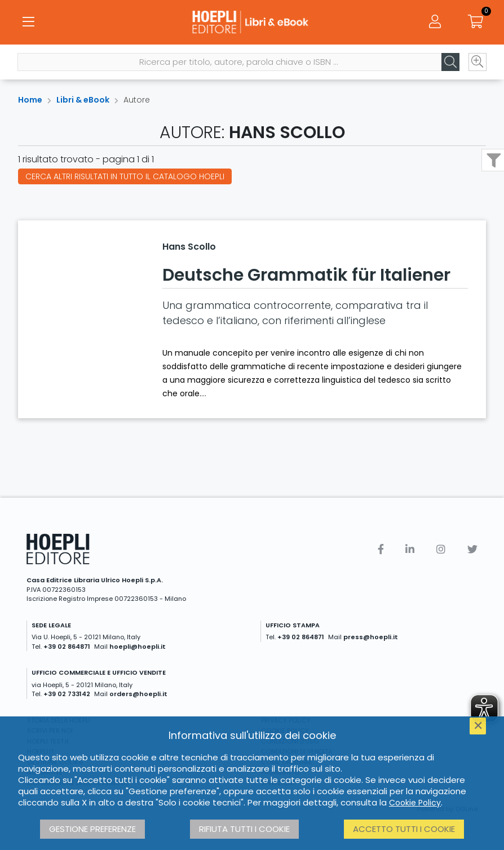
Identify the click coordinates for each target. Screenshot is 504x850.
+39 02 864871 (67, 647)
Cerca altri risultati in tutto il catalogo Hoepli (125, 176)
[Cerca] (450, 63)
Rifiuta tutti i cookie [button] (244, 829)
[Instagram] (441, 549)
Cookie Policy (415, 803)
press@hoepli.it (371, 637)
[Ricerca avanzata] (477, 63)
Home (30, 100)
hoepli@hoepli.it (138, 647)
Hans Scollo (189, 247)
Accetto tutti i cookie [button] (404, 829)
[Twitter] (472, 549)
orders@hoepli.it (138, 694)
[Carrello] (476, 23)
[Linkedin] (410, 549)
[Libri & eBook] (252, 23)
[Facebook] (381, 549)
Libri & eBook (83, 100)
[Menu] (28, 23)
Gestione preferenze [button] (92, 829)
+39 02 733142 (67, 694)
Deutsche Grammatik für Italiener (306, 275)
